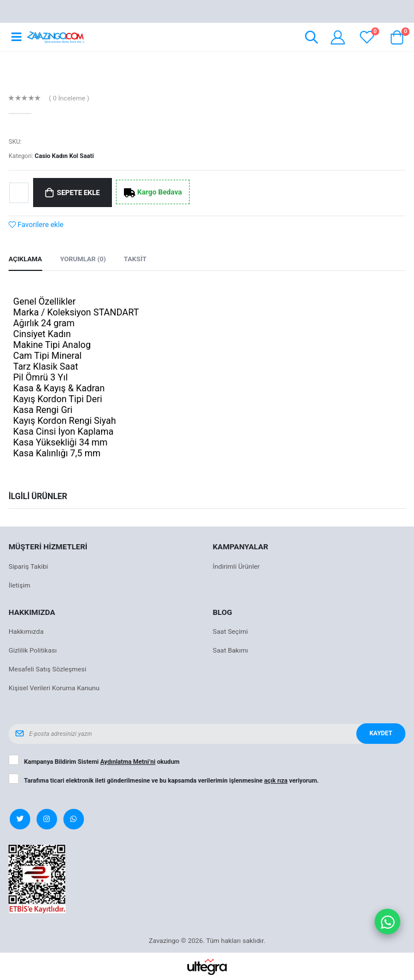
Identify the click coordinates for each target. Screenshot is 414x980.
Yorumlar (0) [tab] (83, 259)
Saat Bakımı (231, 650)
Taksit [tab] (135, 259)
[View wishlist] (367, 37)
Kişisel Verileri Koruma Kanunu (54, 688)
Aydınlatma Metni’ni (128, 762)
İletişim (19, 585)
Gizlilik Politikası (33, 650)
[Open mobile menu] (16, 37)
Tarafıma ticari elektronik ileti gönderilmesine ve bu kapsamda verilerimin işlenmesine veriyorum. (171, 781)
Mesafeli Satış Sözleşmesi (47, 669)
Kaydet (381, 733)
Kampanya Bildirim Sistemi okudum (102, 762)
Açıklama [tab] (25, 259)
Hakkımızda (26, 631)
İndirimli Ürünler (236, 566)
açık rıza (276, 781)
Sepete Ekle (79, 193)
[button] (311, 39)
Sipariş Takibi (28, 566)
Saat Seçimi (231, 631)
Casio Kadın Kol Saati (65, 156)
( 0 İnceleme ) (69, 99)
